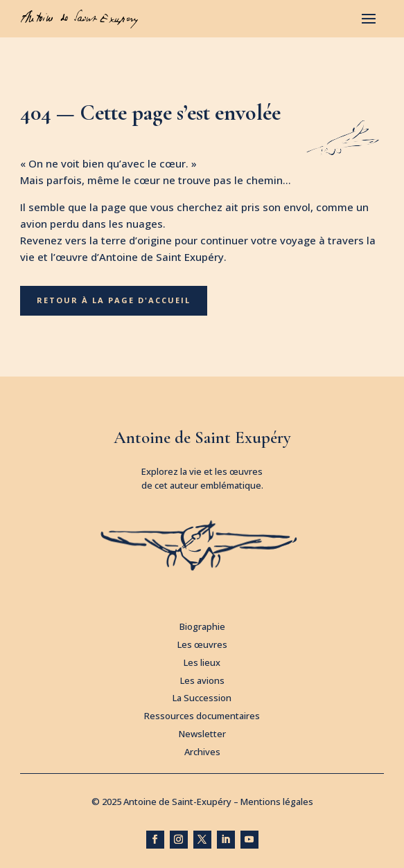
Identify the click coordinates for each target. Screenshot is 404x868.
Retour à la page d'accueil (114, 300)
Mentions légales (277, 802)
